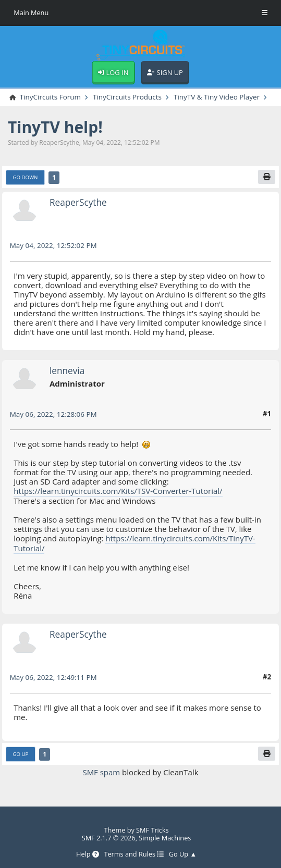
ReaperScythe (78, 203)
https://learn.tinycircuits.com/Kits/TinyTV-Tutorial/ (135, 542)
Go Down (25, 177)
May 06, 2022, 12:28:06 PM (53, 414)
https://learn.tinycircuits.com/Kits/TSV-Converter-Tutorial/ (118, 491)
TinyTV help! (55, 127)
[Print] (267, 177)
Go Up (20, 753)
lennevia (67, 371)
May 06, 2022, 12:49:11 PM (53, 676)
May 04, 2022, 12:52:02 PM (53, 246)
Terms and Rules (134, 853)
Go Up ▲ (183, 853)
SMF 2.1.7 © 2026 (109, 836)
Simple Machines (165, 836)
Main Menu (31, 13)
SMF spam (101, 771)
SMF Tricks (152, 828)
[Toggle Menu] (265, 13)
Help (88, 853)
